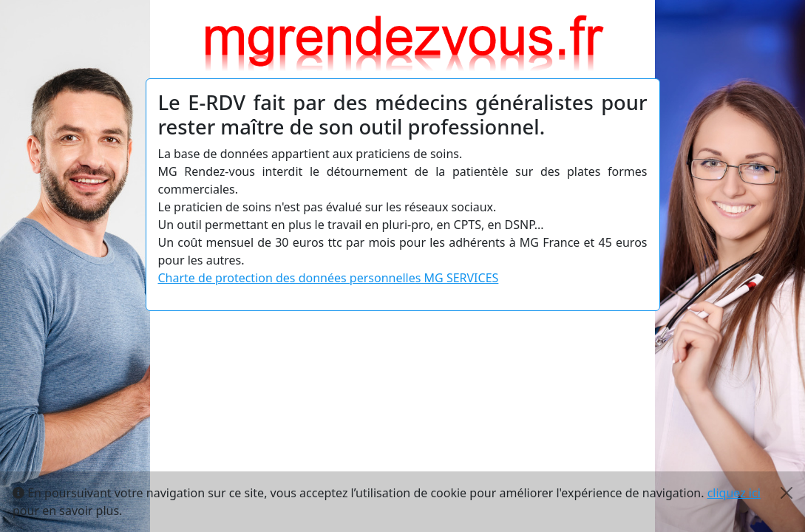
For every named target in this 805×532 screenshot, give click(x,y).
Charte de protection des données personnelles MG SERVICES (329, 278)
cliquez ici (734, 493)
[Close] (787, 493)
